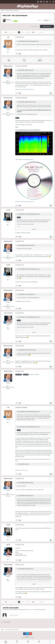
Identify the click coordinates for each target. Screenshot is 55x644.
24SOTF (8, 545)
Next (33, 32)
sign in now (32, 610)
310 (8, 559)
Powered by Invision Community (28, 638)
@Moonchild (19, 375)
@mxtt (17, 118)
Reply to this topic (47, 26)
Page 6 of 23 (42, 32)
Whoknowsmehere (8, 66)
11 (30, 32)
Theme (28, 636)
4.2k (8, 328)
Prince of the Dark (8, 313)
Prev (6, 32)
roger (9, 20)
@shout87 (26, 375)
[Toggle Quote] (17, 41)
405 (8, 52)
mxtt (8, 37)
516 (8, 225)
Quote (20, 54)
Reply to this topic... (14, 615)
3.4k (8, 81)
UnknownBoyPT (33, 41)
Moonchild (31, 102)
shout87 (8, 210)
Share (39, 20)
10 (28, 32)
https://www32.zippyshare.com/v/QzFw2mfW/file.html (28, 130)
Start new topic (34, 26)
